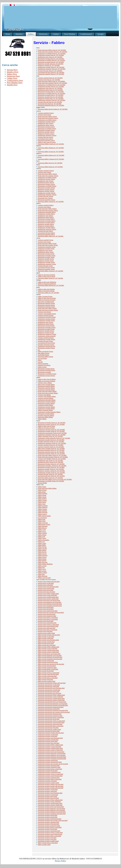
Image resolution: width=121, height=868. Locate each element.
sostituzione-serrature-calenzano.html (49, 778)
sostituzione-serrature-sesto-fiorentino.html (50, 738)
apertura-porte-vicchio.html (46, 583)
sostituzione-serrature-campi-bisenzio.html (50, 776)
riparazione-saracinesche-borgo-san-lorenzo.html (52, 702)
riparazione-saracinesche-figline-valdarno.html (51, 695)
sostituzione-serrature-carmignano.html (49, 772)
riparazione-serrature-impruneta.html (49, 824)
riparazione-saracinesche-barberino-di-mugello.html (53, 705)
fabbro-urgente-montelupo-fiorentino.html (50, 659)
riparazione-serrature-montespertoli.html (50, 819)
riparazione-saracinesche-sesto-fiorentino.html (51, 688)
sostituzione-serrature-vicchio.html (48, 735)
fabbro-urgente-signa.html (45, 679)
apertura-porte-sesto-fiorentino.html (48, 587)
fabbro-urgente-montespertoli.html (48, 662)
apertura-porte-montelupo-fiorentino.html (50, 606)
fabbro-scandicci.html (44, 845)
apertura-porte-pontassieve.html (47, 616)
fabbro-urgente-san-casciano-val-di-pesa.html (51, 664)
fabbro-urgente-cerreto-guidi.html (48, 649)
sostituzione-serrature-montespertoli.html (50, 762)
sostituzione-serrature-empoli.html (48, 760)
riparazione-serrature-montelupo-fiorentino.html (52, 814)
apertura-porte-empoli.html (46, 607)
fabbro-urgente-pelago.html (46, 643)
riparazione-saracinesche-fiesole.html (49, 719)
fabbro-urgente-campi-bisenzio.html (48, 674)
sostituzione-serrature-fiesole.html (48, 771)
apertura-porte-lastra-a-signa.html (48, 630)
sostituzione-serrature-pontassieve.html (49, 767)
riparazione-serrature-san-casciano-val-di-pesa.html (53, 820)
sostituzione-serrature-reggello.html (48, 740)
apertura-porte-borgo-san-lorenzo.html (49, 600)
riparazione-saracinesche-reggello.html (49, 690)
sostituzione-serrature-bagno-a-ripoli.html (50, 769)
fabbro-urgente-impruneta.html (47, 666)
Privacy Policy (60, 861)
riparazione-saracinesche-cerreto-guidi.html (50, 697)
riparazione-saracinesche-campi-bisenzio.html (51, 722)
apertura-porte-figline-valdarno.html (48, 594)
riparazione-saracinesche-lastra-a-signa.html (51, 726)
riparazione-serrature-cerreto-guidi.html (49, 802)
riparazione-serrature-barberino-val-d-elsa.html (51, 809)
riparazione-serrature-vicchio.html (48, 790)
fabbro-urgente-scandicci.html (47, 681)
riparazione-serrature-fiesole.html (48, 829)
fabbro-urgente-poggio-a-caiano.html (49, 673)
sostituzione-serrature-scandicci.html (48, 783)
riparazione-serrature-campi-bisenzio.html (50, 834)
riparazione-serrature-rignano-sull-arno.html (51, 784)
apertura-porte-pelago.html (46, 590)
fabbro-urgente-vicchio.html (46, 637)
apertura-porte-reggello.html (46, 588)
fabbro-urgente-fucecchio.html (47, 645)
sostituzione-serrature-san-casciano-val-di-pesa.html (53, 764)
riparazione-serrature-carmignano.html (49, 831)
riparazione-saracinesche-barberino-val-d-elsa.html (53, 704)
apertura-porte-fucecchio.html (46, 592)
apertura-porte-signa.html (45, 631)
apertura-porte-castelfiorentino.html (48, 597)
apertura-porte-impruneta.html (47, 614)
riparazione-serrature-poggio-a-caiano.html (50, 833)
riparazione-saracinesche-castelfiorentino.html (51, 698)
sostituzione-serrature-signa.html (47, 781)
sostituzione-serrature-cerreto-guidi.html (49, 747)
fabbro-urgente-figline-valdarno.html (48, 647)
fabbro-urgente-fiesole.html (46, 671)
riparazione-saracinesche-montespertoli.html (51, 707)
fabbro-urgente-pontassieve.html (47, 668)
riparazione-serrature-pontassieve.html (49, 826)
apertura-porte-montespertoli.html (48, 611)
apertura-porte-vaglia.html (45, 585)
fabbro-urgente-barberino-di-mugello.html (50, 657)
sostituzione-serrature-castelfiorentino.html (50, 748)
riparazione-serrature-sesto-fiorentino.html (50, 793)
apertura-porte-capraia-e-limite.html (48, 599)
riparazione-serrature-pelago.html (48, 796)
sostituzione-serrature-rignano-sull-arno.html (51, 733)
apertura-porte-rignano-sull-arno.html (49, 582)
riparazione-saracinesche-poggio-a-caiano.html (51, 721)
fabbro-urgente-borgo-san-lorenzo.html (49, 654)
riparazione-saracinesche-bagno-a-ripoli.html (51, 717)
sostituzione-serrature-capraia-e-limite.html (50, 750)
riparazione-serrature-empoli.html (48, 815)
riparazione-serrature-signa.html (47, 838)
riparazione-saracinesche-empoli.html (49, 709)
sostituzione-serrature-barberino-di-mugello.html (52, 757)
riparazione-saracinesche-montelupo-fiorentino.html (53, 710)
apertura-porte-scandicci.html (46, 633)
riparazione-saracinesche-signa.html (48, 728)
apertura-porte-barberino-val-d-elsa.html (49, 602)
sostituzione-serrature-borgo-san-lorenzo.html (51, 752)
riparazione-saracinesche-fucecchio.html (49, 693)
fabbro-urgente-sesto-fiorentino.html (48, 640)
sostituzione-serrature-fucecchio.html (49, 743)
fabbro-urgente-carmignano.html (47, 676)
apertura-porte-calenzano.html (47, 628)
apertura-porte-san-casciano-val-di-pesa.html (51, 612)
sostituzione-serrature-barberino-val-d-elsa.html (52, 753)
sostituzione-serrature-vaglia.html (48, 736)
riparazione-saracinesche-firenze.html (49, 731)
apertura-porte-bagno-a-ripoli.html (48, 618)
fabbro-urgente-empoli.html (46, 661)
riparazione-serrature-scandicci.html (48, 841)
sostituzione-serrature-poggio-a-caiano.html (50, 774)
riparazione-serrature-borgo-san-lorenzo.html (51, 807)
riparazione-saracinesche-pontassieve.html (50, 716)
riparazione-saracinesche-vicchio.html (49, 685)
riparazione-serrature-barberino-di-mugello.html (52, 812)
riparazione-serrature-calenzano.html (48, 822)
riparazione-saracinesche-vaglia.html (48, 686)
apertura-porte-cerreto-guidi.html (47, 595)
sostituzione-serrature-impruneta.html (49, 766)
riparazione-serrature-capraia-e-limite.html (50, 805)
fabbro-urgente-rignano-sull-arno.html (49, 635)
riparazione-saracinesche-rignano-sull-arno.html (52, 683)
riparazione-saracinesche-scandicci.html (49, 729)
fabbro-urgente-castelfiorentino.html (48, 650)
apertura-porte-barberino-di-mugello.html (50, 604)
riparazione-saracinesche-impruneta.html (50, 714)
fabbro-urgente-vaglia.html (46, 638)
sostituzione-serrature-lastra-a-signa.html (50, 779)
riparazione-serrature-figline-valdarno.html (50, 800)
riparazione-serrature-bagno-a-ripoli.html (50, 827)
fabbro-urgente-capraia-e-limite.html (48, 652)
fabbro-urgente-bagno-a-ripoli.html (48, 669)
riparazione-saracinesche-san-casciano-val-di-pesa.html (54, 712)
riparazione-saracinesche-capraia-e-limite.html (51, 700)
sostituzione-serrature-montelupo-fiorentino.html (52, 759)
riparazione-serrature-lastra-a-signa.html (49, 836)
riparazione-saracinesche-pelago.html (49, 692)
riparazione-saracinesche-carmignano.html (50, 724)
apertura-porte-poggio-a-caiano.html (48, 625)
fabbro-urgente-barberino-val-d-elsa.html (50, 655)
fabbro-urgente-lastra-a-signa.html (48, 678)
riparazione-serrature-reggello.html (48, 795)
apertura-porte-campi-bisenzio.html (48, 626)
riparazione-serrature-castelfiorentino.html (50, 803)
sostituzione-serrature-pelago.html (48, 741)
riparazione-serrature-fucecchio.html (48, 798)
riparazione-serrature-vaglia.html (47, 791)
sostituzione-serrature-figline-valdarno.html (50, 745)
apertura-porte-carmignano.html (47, 623)
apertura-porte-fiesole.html (46, 621)
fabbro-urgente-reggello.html (46, 642)
